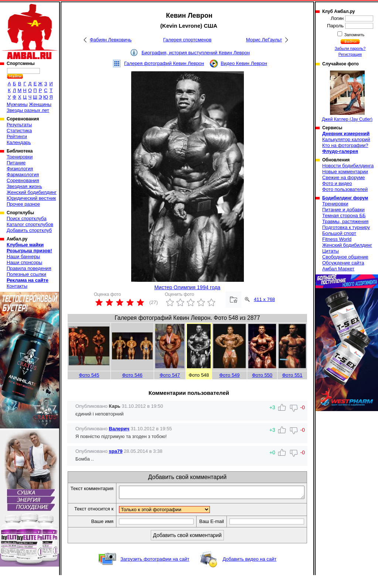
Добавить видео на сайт (249, 572)
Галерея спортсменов (188, 40)
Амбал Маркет (338, 269)
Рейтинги (17, 136)
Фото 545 (89, 375)
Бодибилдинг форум (345, 198)
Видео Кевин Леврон (244, 63)
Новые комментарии (345, 172)
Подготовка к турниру (346, 227)
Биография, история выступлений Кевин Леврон (196, 53)
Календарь (19, 142)
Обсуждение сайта (343, 263)
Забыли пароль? (350, 48)
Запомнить (354, 35)
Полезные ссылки (26, 274)
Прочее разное (23, 204)
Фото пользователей (345, 189)
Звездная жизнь (24, 186)
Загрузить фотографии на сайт (155, 572)
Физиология (20, 169)
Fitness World (337, 239)
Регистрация (350, 54)
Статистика (19, 131)
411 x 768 (264, 299)
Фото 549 (229, 375)
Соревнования (23, 180)
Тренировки (20, 157)
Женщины (40, 104)
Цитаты (331, 251)
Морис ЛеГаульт (264, 40)
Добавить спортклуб (29, 230)
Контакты (17, 286)
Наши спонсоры (24, 262)
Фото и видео (337, 183)
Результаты (19, 125)
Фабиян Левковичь (111, 40)
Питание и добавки (343, 210)
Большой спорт (339, 233)
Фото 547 (170, 375)
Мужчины (17, 104)
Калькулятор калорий (346, 139)
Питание (16, 163)
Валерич (119, 429)
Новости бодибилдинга (348, 166)
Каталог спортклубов (30, 224)
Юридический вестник (31, 198)
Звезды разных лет (28, 110)
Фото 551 (292, 375)
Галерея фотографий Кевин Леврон (164, 63)
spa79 (116, 451)
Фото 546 (132, 375)
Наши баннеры (23, 257)
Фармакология (23, 175)
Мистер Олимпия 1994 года (188, 287)
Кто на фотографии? (345, 145)
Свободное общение (345, 257)
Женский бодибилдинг (32, 192)
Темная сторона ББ (344, 216)
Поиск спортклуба (27, 218)
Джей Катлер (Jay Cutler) (347, 96)
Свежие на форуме (344, 177)
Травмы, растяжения (345, 221)
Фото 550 (262, 375)
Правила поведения (29, 268)
